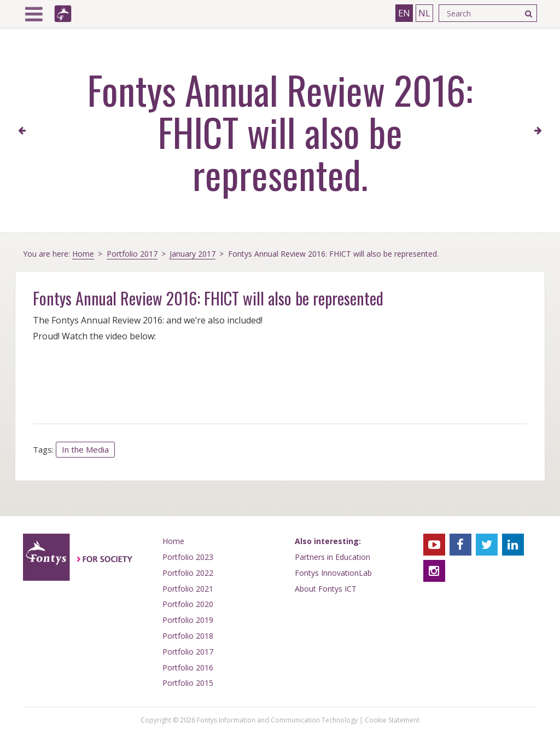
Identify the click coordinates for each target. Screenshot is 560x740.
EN (404, 13)
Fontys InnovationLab (333, 573)
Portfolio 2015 (188, 683)
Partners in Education (332, 557)
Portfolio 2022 (188, 573)
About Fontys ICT (326, 589)
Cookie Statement (392, 720)
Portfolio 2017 (132, 254)
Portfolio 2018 (188, 636)
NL (424, 13)
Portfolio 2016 (188, 667)
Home (83, 254)
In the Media (85, 449)
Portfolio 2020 (188, 604)
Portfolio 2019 (188, 620)
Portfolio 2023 (188, 557)
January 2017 (192, 254)
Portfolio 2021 (188, 589)
